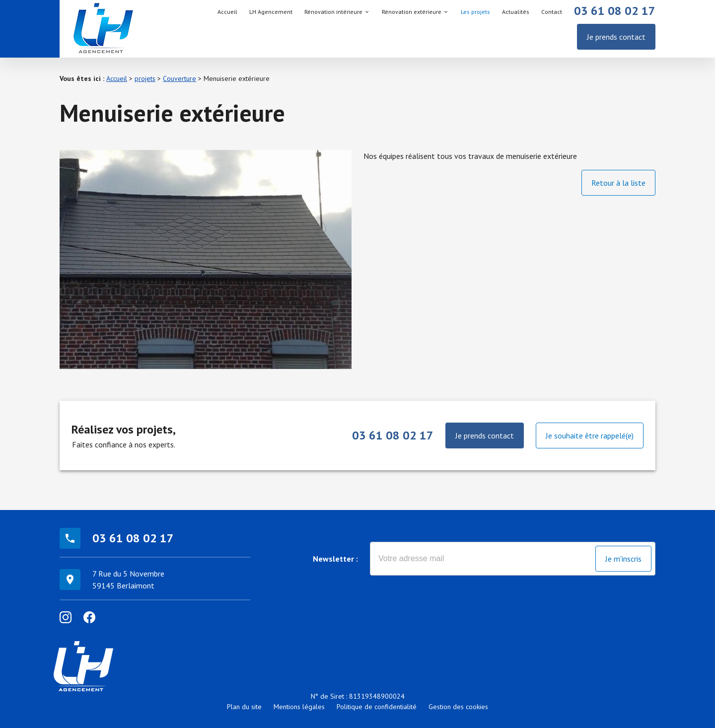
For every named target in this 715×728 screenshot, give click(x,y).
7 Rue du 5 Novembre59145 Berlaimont (128, 580)
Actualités (516, 12)
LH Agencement (271, 12)
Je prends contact (616, 37)
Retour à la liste (618, 183)
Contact (552, 12)
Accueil (227, 12)
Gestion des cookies (458, 707)
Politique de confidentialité (377, 707)
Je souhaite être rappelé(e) (590, 436)
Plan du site (244, 707)
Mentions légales (299, 707)
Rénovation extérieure (412, 12)
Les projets (475, 12)
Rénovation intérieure (333, 12)
